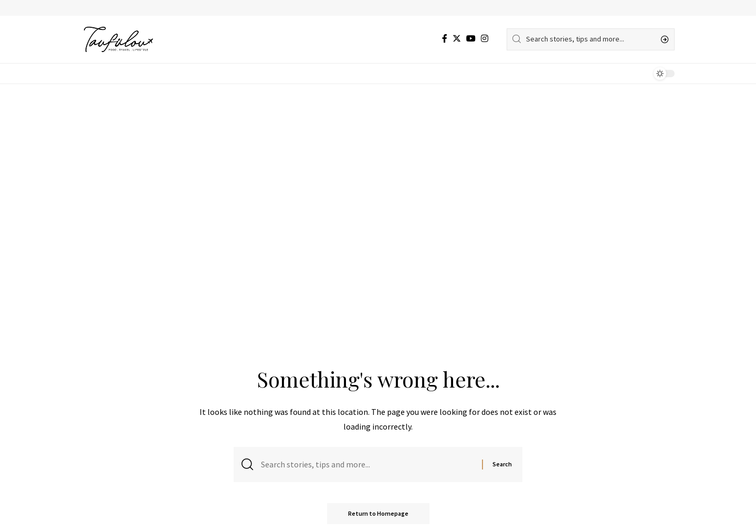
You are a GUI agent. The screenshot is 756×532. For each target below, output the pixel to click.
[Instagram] (485, 39)
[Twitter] (457, 39)
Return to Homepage (378, 513)
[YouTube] (471, 39)
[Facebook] (445, 39)
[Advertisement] (378, 163)
